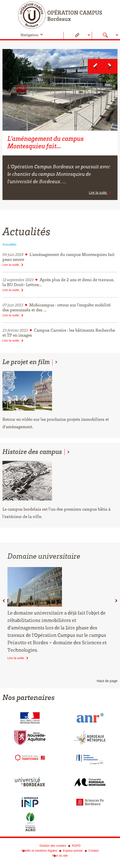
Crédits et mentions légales (39, 851)
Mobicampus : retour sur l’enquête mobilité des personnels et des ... (60, 310)
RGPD (76, 846)
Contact (94, 851)
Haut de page (107, 681)
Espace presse (73, 851)
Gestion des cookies (53, 846)
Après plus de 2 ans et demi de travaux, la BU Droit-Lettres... (60, 285)
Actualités (9, 244)
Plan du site (60, 856)
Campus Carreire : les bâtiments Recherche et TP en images (60, 335)
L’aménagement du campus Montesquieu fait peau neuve (60, 260)
